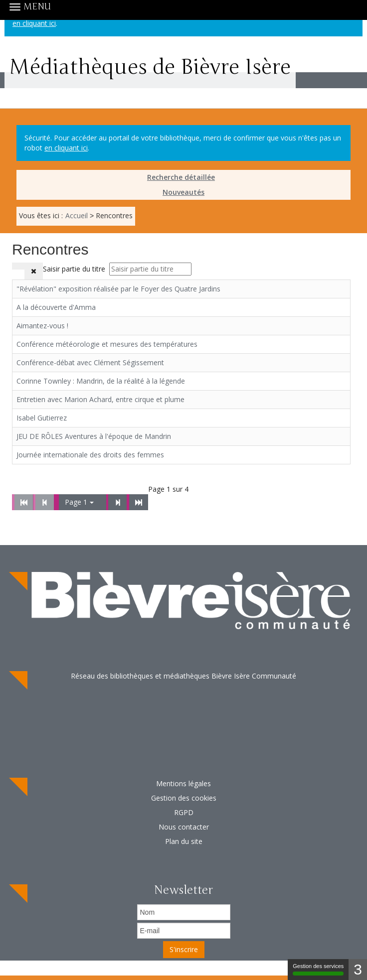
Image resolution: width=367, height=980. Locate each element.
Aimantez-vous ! (42, 326)
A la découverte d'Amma (56, 307)
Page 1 (79, 502)
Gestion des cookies (184, 798)
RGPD (184, 812)
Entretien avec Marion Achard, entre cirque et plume (100, 399)
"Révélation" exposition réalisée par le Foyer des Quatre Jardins (118, 289)
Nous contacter (184, 827)
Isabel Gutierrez (42, 418)
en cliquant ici (66, 148)
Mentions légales (183, 783)
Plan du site (184, 841)
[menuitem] (183, 177)
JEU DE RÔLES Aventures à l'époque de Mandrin (94, 436)
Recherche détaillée (181, 177)
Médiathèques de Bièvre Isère (150, 73)
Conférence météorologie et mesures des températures (107, 344)
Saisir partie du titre (75, 269)
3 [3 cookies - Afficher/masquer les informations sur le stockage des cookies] (358, 969)
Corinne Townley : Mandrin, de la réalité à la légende (101, 381)
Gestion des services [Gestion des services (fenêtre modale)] (318, 969)
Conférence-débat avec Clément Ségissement (90, 362)
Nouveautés (183, 192)
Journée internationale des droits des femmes (90, 455)
